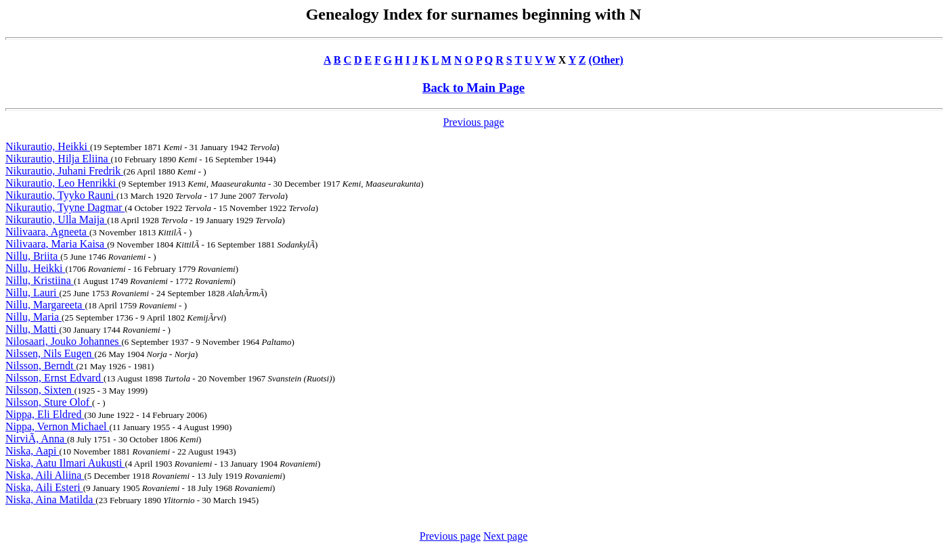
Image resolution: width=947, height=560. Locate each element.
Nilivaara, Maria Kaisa (56, 244)
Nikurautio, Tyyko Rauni (61, 195)
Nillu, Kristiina (40, 280)
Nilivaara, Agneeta (47, 232)
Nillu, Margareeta (45, 305)
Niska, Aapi (32, 451)
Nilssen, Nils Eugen (50, 353)
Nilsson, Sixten (40, 390)
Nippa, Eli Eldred (45, 414)
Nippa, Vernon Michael (57, 426)
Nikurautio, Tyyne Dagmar (65, 207)
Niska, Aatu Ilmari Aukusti (65, 463)
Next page (505, 536)
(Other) (606, 60)
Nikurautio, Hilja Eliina (58, 159)
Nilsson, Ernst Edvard (54, 378)
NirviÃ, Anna (36, 439)
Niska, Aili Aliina (45, 475)
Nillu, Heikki (35, 268)
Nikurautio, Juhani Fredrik (64, 171)
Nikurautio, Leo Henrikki (62, 183)
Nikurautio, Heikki (48, 146)
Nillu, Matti (32, 329)
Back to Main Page (473, 88)
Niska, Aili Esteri (44, 487)
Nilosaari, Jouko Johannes (64, 341)
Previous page (473, 122)
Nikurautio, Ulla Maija (56, 219)
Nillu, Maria (34, 317)
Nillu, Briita (33, 256)
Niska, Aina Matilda (50, 499)
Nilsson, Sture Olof (49, 402)
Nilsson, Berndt (41, 366)
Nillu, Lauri (32, 293)
